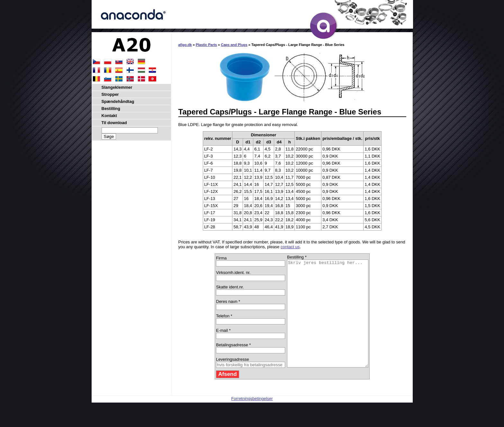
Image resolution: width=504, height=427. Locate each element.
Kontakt (109, 116)
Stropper (110, 94)
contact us (290, 247)
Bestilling (111, 109)
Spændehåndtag (118, 101)
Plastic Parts (206, 45)
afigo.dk (185, 45)
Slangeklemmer (117, 87)
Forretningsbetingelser (252, 420)
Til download (114, 123)
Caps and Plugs (234, 45)
